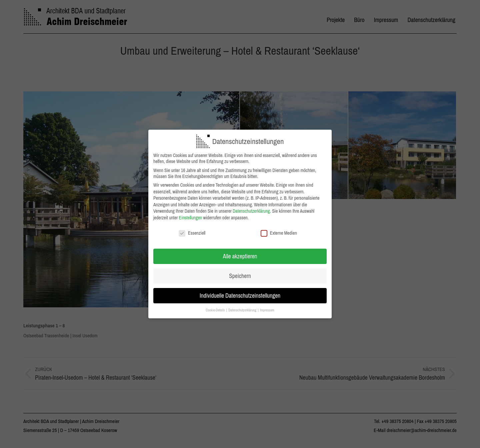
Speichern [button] (240, 276)
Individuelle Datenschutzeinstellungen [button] (240, 295)
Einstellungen (191, 217)
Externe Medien (279, 233)
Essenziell (192, 233)
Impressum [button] (267, 310)
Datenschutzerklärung (251, 211)
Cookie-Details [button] (215, 310)
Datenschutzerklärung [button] (243, 310)
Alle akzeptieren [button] (240, 256)
